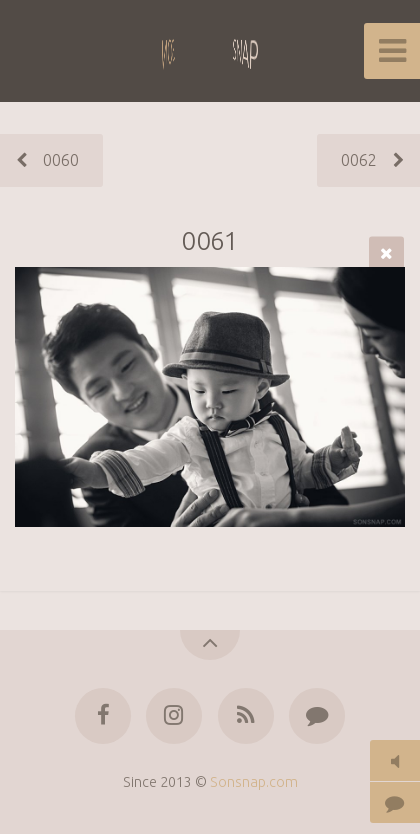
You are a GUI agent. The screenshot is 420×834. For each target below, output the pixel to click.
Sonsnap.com (254, 782)
